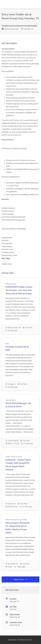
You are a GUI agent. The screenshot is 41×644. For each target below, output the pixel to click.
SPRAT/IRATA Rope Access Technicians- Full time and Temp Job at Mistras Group (19, 290)
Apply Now (21, 579)
